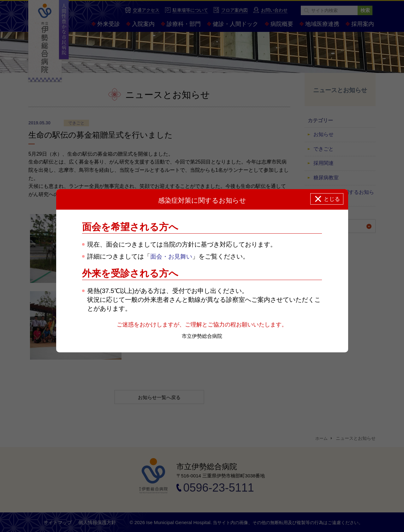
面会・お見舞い (172, 256)
